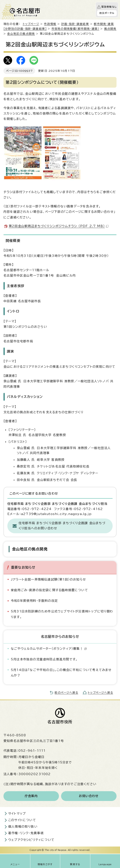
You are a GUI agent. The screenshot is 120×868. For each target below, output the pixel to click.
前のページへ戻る (66, 693)
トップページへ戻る (100, 693)
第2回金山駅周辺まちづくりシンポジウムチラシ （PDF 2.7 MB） (59, 226)
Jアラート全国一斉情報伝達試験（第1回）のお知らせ (48, 579)
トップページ (31, 24)
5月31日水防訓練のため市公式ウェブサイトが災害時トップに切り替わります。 (62, 614)
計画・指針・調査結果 (75, 24)
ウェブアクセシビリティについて (31, 840)
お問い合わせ (89, 796)
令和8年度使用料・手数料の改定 (34, 601)
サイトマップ (17, 814)
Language (105, 864)
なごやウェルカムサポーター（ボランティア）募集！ (49, 649)
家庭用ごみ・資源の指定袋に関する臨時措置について (49, 590)
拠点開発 (110, 29)
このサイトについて (22, 820)
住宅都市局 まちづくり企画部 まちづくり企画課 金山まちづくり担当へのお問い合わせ (62, 526)
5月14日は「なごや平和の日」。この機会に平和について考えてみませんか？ (61, 673)
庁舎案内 (31, 796)
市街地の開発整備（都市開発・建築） (75, 29)
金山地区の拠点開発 (21, 34)
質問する (75, 864)
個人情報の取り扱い (23, 827)
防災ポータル (107, 13)
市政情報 (50, 24)
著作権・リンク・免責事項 (26, 833)
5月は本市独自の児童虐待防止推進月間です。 (44, 659)
